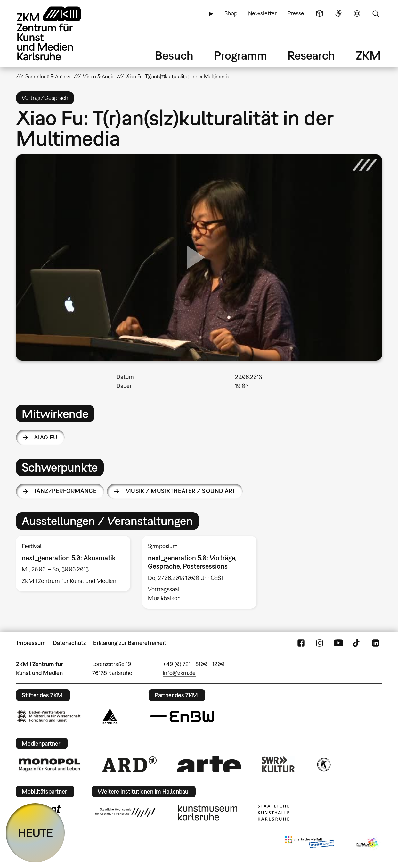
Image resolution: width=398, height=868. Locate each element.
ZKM (368, 55)
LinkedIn (376, 643)
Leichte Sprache (320, 13)
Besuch (174, 55)
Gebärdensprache (338, 13)
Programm (240, 55)
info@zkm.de (179, 673)
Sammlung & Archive (48, 76)
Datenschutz (69, 643)
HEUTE (35, 833)
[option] (73, 563)
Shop (231, 13)
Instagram (320, 643)
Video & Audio (99, 76)
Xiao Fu (46, 437)
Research (311, 55)
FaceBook (301, 643)
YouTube (338, 643)
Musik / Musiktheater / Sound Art (180, 491)
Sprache (357, 13)
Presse (296, 13)
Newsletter (262, 13)
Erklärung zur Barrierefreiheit (130, 643)
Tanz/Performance (65, 491)
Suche (376, 13)
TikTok (357, 643)
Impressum (31, 643)
